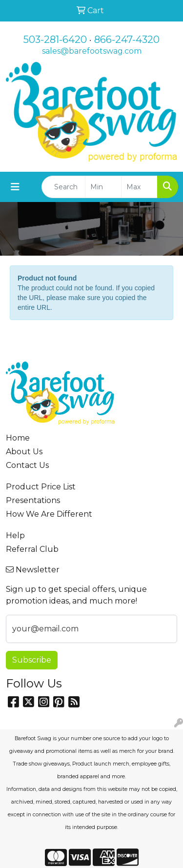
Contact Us (27, 465)
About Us (24, 452)
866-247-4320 (127, 40)
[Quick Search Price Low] (103, 187)
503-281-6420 (55, 40)
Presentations (33, 500)
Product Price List (41, 487)
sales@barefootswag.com (92, 51)
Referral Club (32, 549)
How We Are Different (49, 514)
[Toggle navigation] (15, 187)
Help (15, 535)
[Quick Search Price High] (139, 187)
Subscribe (32, 660)
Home (18, 438)
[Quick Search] (63, 187)
